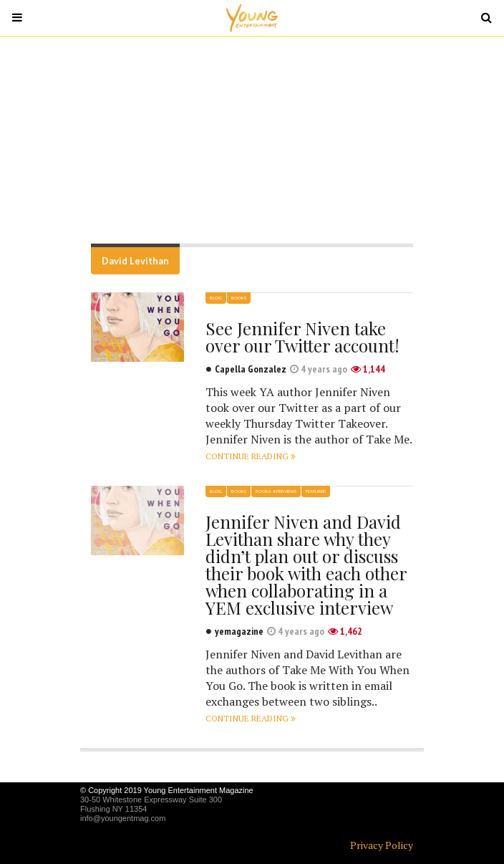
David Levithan (135, 261)
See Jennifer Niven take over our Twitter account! (302, 337)
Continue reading (251, 456)
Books (239, 298)
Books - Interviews (276, 491)
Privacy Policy (382, 845)
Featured (316, 491)
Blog (216, 298)
